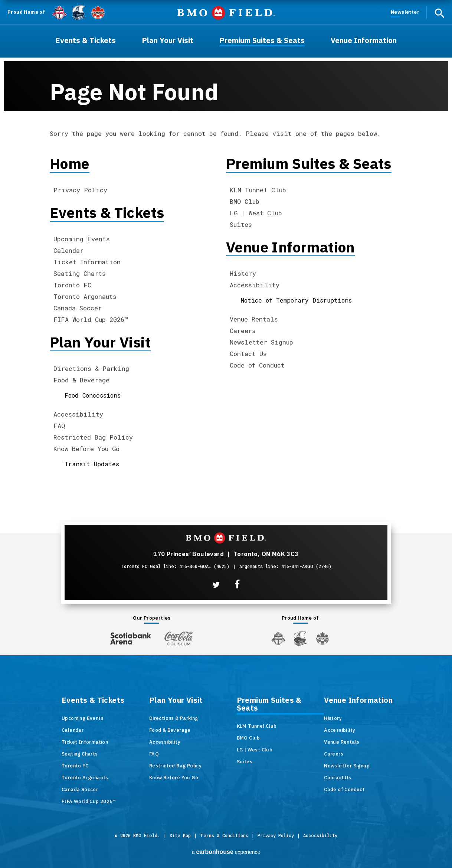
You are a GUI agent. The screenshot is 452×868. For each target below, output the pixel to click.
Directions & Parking (91, 368)
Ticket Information (87, 262)
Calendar (68, 250)
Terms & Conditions (224, 835)
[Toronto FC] (59, 12)
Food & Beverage (81, 380)
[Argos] (79, 12)
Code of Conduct (257, 365)
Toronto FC (72, 285)
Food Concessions (93, 395)
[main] (226, 248)
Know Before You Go (86, 449)
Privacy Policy (80, 190)
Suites (241, 224)
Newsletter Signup (261, 342)
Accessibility (78, 414)
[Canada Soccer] (98, 12)
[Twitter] (216, 585)
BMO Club (245, 201)
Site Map (180, 835)
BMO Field (226, 13)
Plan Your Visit (100, 342)
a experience (226, 852)
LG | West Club (256, 213)
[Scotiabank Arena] (131, 637)
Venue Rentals (254, 319)
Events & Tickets (107, 213)
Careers (243, 331)
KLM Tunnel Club (258, 190)
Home (70, 164)
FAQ (59, 426)
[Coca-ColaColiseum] (179, 638)
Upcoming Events (82, 239)
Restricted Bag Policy (93, 437)
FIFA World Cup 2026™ (91, 319)
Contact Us (248, 354)
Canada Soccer (78, 308)
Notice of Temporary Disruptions (296, 300)
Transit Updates (92, 464)
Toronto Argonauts (85, 296)
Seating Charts (80, 273)
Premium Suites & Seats (309, 164)
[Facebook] (237, 585)
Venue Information (290, 247)
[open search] (439, 13)
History (243, 273)
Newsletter (405, 12)
